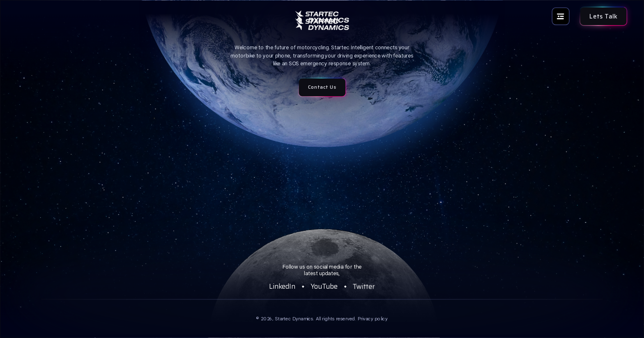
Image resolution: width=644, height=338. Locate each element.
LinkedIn (282, 286)
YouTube (324, 286)
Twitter (364, 286)
